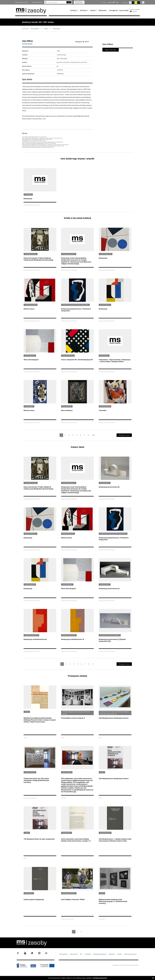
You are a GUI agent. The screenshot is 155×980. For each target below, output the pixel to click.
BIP (81, 954)
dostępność (114, 10)
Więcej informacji (111, 50)
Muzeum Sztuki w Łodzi (22, 2)
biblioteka (102, 10)
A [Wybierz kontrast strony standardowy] (130, 3)
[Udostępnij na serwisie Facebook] (88, 42)
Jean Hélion (27, 41)
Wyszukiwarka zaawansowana (79, 2)
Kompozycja (57, 29)
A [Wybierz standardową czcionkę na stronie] (111, 2)
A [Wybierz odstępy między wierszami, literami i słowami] (118, 2)
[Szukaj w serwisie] (55, 2)
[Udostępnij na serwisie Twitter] (86, 42)
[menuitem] (74, 10)
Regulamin (112, 954)
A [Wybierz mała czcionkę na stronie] (109, 2)
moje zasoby (124, 10)
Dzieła (46, 29)
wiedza (93, 10)
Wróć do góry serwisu (131, 954)
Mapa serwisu (74, 954)
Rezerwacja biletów (37, 2)
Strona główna (35, 29)
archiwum (83, 10)
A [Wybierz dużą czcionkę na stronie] (114, 2)
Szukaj (69, 2)
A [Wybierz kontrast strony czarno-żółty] (139, 3)
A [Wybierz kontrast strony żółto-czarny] (136, 3)
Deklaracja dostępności (100, 954)
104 (94, 435)
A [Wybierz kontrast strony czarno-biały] (133, 3)
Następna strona (124, 435)
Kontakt (119, 954)
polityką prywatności (100, 978)
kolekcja (73, 10)
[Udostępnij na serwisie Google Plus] (84, 42)
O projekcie (88, 954)
